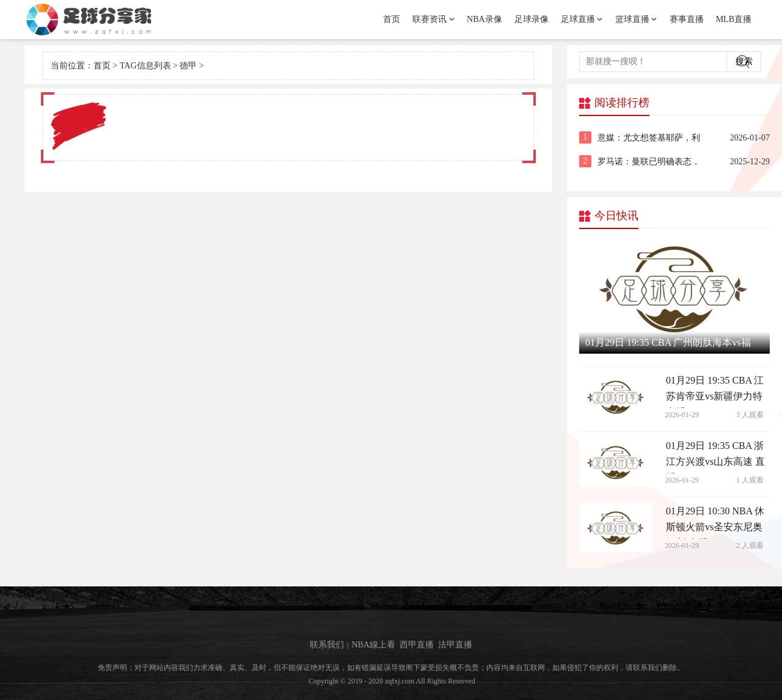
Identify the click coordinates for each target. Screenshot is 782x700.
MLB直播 (734, 19)
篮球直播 (632, 19)
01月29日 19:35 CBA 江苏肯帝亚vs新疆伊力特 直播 (715, 392)
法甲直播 (455, 645)
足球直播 (578, 19)
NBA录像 (484, 19)
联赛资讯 (429, 19)
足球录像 (532, 19)
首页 (392, 19)
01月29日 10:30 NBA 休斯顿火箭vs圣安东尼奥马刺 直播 (715, 522)
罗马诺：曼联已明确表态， (649, 162)
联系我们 (327, 645)
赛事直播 (687, 19)
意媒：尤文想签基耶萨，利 (649, 138)
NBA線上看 (373, 645)
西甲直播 (417, 645)
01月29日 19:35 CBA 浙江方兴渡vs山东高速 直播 (715, 457)
